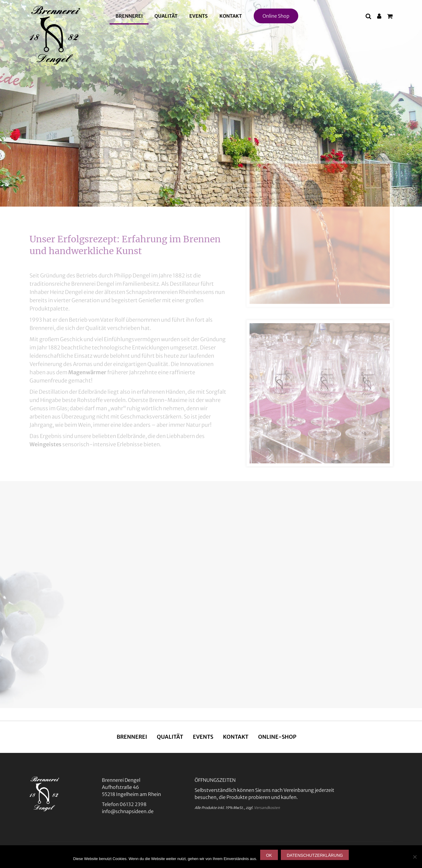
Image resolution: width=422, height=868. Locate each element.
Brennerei (129, 16)
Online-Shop (277, 737)
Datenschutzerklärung (315, 855)
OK (269, 855)
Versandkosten (267, 808)
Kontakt (231, 16)
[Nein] (415, 857)
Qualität (166, 16)
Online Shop (276, 16)
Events (198, 16)
